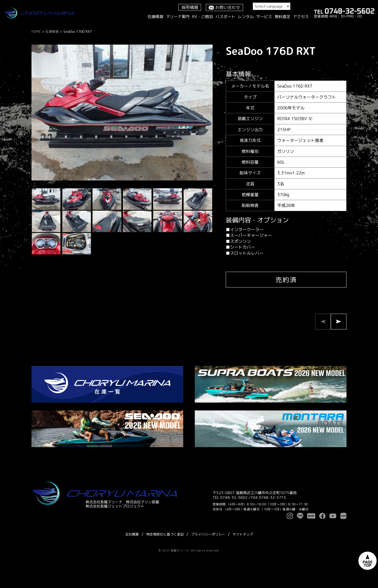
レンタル (246, 17)
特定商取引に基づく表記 (165, 534)
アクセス (301, 17)
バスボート (225, 17)
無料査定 (282, 17)
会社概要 (132, 534)
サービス (264, 17)
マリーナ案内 (178, 17)
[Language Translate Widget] (272, 6)
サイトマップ (243, 534)
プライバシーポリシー (208, 534)
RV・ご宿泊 (203, 17)
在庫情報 (155, 17)
